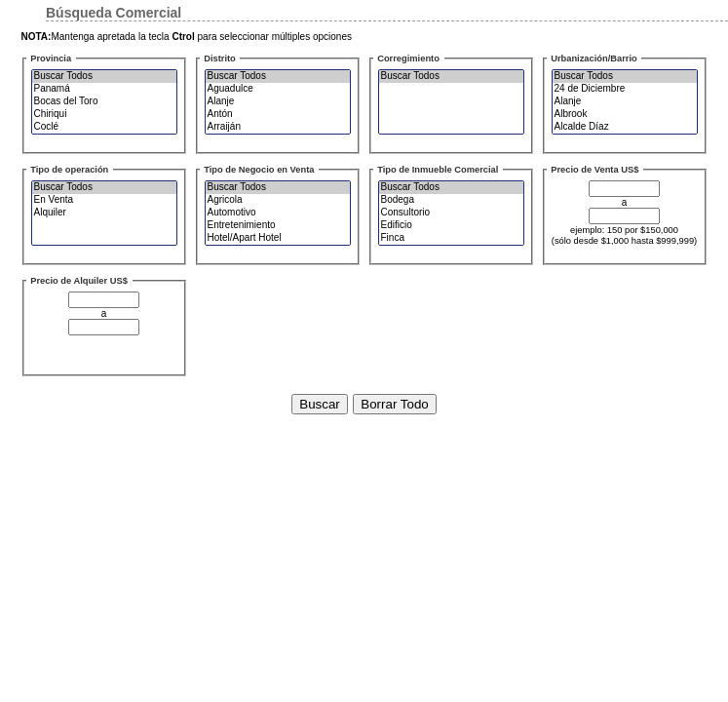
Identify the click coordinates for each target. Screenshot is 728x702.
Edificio (454, 226)
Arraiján (281, 127)
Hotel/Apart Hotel (281, 238)
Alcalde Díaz (628, 127)
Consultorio (454, 213)
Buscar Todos (107, 77)
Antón (281, 115)
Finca (454, 238)
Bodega (454, 200)
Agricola (281, 200)
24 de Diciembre (628, 89)
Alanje (281, 102)
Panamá (107, 89)
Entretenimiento (281, 226)
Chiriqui (107, 115)
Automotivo (281, 213)
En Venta (107, 200)
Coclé (107, 127)
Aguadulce (281, 89)
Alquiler (107, 213)
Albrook (628, 115)
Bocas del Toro (107, 102)
